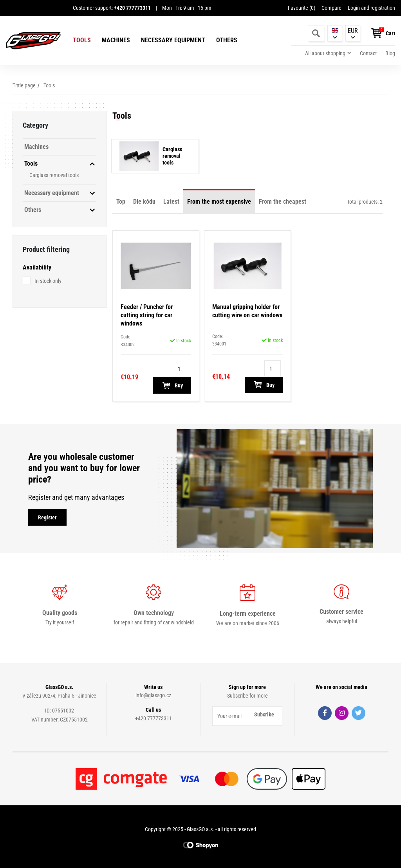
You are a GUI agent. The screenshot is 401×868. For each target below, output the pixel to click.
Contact (368, 53)
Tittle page (24, 85)
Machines (116, 40)
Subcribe (264, 714)
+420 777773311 (154, 718)
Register (47, 517)
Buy (172, 385)
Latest (171, 202)
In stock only (48, 281)
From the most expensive (219, 202)
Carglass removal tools (54, 175)
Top (121, 202)
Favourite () (302, 8)
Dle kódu (144, 202)
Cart (390, 33)
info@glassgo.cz (153, 695)
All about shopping (325, 53)
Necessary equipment (173, 40)
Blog (390, 53)
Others (227, 40)
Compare (331, 8)
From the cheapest (283, 202)
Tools (82, 40)
